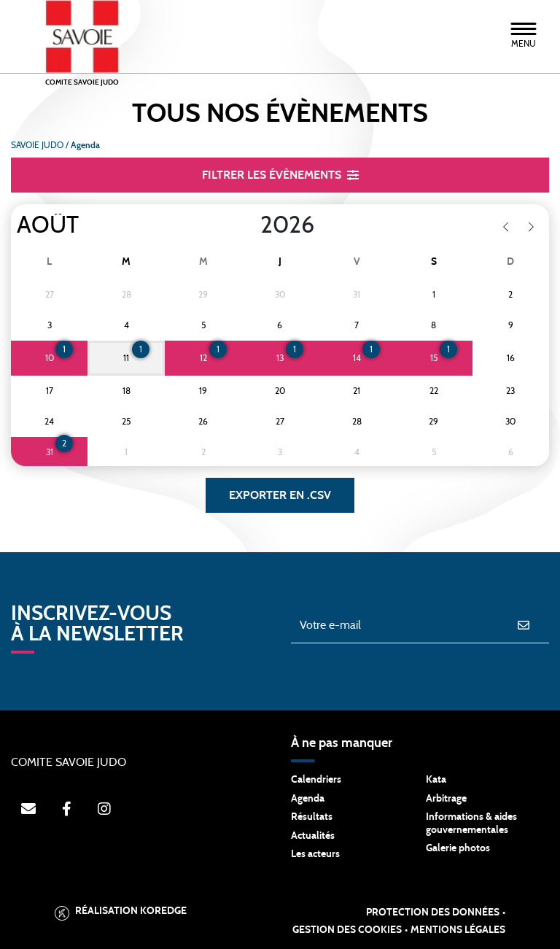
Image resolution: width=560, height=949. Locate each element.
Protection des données (433, 913)
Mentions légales (458, 930)
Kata (436, 780)
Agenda (308, 799)
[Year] (249, 225)
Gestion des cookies (347, 930)
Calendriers (316, 780)
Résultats (312, 817)
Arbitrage (446, 799)
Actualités (313, 836)
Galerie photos (458, 848)
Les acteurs (315, 854)
